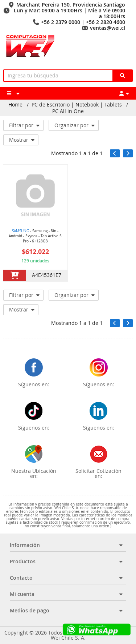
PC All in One (68, 111)
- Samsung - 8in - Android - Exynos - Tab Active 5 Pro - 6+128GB (35, 236)
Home (15, 105)
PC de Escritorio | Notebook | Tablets (77, 105)
